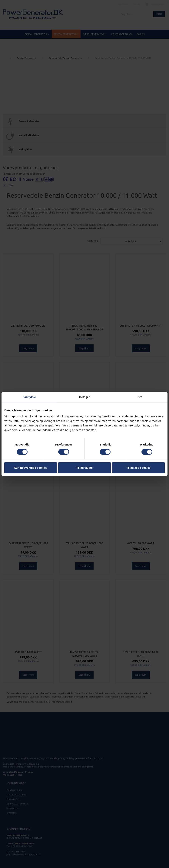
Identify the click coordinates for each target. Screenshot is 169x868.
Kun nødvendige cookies (31, 467)
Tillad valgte (84, 467)
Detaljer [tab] (84, 397)
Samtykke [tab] (29, 397)
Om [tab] (140, 397)
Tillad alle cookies (138, 467)
